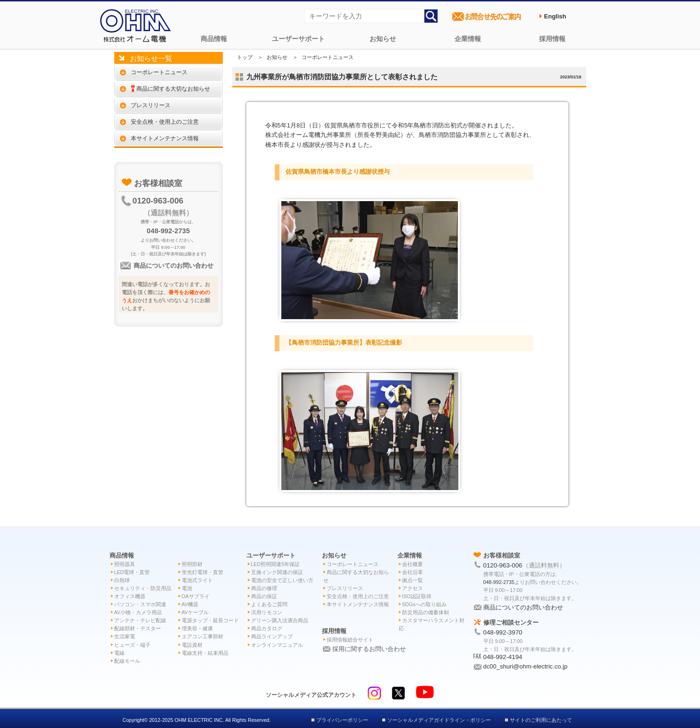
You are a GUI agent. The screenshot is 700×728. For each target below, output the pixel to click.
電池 (187, 588)
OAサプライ (196, 596)
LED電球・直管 (132, 572)
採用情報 (552, 39)
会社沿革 (413, 572)
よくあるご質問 (269, 604)
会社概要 (413, 564)
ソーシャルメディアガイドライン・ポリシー (439, 720)
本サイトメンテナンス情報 (165, 138)
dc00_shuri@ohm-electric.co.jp (526, 666)
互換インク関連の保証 (277, 572)
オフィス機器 (130, 596)
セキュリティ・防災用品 (143, 588)
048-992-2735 (168, 231)
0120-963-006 (158, 201)
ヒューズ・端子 (132, 645)
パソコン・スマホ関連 (140, 604)
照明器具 (125, 564)
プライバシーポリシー (342, 720)
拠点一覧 (413, 580)
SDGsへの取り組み (424, 604)
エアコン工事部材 (202, 636)
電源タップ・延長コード (210, 620)
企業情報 (468, 39)
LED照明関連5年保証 (276, 564)
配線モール (127, 661)
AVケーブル (195, 612)
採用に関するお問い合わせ (369, 649)
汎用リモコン (267, 612)
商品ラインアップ (272, 636)
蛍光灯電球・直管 (202, 572)
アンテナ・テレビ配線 (140, 620)
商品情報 (214, 39)
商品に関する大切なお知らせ (171, 89)
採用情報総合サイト (350, 640)
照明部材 (192, 564)
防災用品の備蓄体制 (426, 612)
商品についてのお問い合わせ (173, 266)
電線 (119, 653)
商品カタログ (267, 628)
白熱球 (122, 580)
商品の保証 (264, 596)
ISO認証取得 (417, 596)
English (555, 16)
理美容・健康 (197, 628)
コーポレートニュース (159, 72)
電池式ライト (197, 580)
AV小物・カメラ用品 (138, 612)
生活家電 (125, 636)
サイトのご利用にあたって (541, 720)
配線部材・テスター (138, 628)
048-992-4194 (503, 657)
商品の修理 (264, 588)
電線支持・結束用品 (205, 653)
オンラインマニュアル (277, 645)
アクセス (413, 588)
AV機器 (190, 604)
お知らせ (383, 39)
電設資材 (192, 645)
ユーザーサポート (298, 39)
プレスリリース (151, 105)
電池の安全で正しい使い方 (282, 580)
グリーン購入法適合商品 (280, 620)
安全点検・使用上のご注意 (165, 122)
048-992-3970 (503, 632)
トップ (245, 57)
